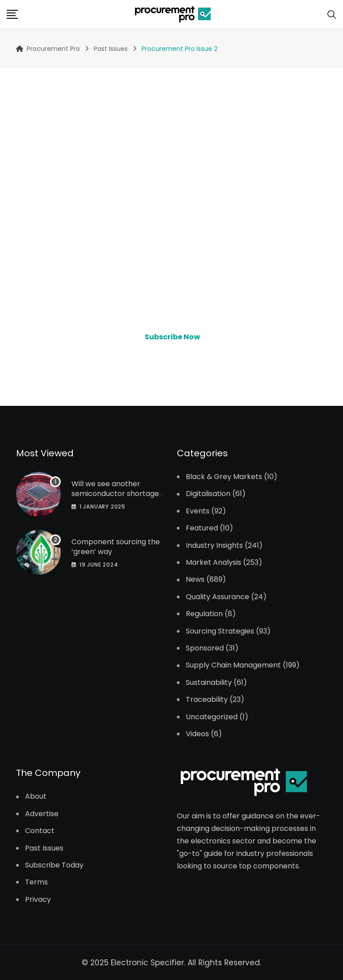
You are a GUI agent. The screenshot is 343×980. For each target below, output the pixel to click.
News (195, 580)
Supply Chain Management (233, 665)
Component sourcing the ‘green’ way (116, 547)
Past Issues (44, 848)
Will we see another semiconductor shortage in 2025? (115, 494)
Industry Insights (214, 546)
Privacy (38, 900)
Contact (40, 831)
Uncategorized (212, 717)
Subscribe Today (54, 865)
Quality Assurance (218, 597)
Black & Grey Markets (224, 477)
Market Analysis (213, 563)
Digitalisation (208, 494)
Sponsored (205, 648)
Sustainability (209, 683)
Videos (197, 734)
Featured (202, 528)
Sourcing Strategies (220, 631)
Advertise (42, 814)
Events (198, 511)
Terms (36, 882)
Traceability (207, 700)
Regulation (204, 614)
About (36, 797)
